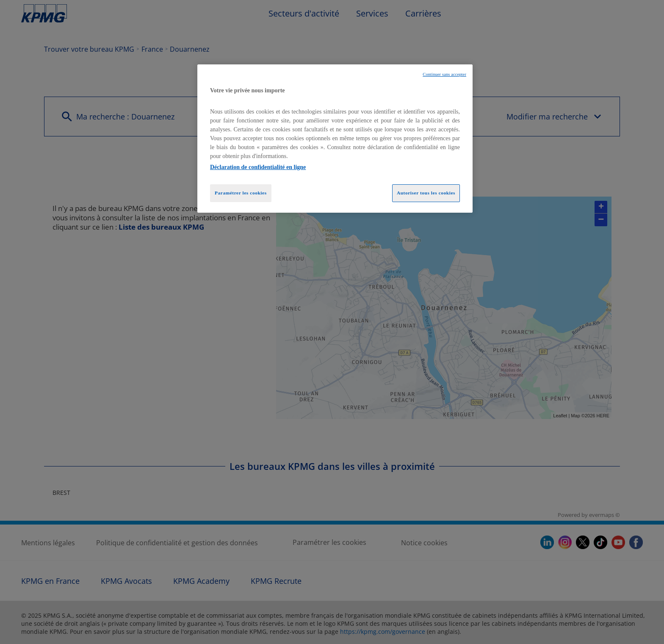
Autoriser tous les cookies (426, 193)
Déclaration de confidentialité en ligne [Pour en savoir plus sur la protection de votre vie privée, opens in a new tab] (258, 167)
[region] (335, 139)
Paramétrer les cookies (241, 193)
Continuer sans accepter (444, 74)
